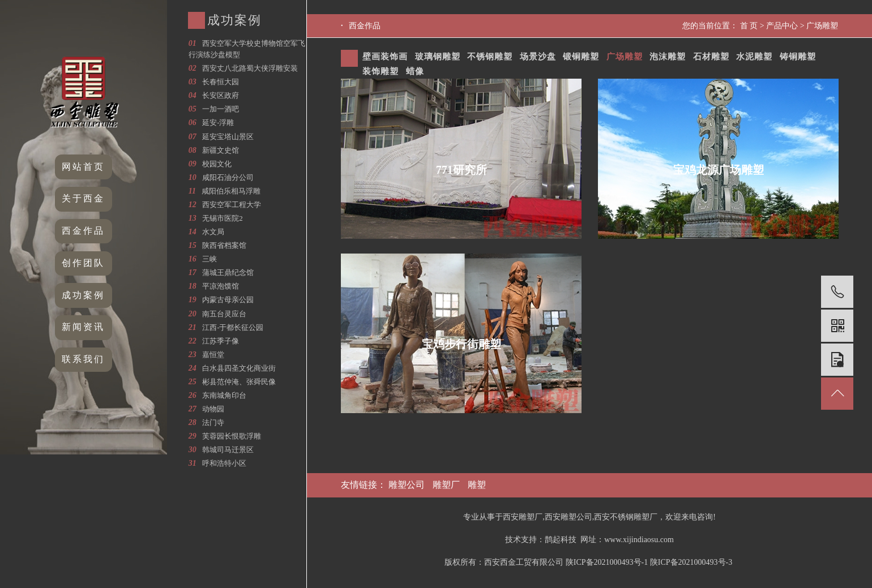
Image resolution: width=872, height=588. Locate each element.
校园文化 (217, 164)
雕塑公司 (407, 485)
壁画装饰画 (385, 57)
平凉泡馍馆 (221, 286)
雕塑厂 (446, 485)
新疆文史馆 (221, 150)
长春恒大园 (221, 82)
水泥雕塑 (754, 57)
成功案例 (83, 295)
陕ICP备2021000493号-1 (607, 562)
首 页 (749, 26)
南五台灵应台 (224, 314)
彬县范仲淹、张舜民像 (239, 382)
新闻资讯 (83, 327)
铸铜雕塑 (798, 57)
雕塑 (477, 485)
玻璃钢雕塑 (438, 57)
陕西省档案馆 (224, 245)
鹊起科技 (561, 540)
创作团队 (83, 263)
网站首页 (83, 167)
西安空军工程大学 (232, 205)
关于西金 (83, 198)
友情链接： (365, 485)
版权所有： (464, 562)
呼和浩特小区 (224, 463)
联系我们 (83, 359)
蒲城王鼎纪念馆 (228, 272)
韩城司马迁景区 (228, 450)
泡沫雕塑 (668, 57)
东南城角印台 (224, 395)
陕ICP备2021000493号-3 (691, 562)
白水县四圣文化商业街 (239, 368)
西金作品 (83, 231)
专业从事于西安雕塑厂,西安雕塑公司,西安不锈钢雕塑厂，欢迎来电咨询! (589, 517)
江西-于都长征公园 (233, 327)
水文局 (213, 232)
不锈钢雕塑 (490, 57)
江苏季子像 (221, 341)
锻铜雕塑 (581, 57)
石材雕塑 (711, 57)
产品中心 (782, 26)
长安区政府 (221, 95)
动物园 (213, 409)
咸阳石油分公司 (228, 177)
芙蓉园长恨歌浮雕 (232, 436)
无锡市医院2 (223, 218)
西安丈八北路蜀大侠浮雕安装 (250, 68)
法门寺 (213, 422)
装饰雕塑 (381, 71)
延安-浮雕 (218, 123)
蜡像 (415, 71)
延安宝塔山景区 (228, 137)
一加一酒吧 (221, 109)
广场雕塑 (822, 26)
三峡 (210, 259)
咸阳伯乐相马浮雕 (231, 191)
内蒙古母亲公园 (228, 300)
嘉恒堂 (213, 355)
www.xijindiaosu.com (639, 540)
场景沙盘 (538, 57)
